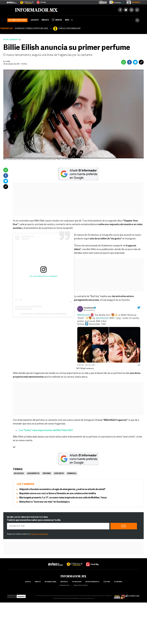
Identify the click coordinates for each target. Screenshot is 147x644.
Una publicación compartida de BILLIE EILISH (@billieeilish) (43, 314)
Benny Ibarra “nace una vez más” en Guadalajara (45, 502)
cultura (107, 582)
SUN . (9, 62)
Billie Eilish (19, 474)
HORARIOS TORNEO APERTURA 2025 (31, 29)
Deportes (64, 582)
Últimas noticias (17, 20)
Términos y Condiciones (39, 534)
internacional (51, 582)
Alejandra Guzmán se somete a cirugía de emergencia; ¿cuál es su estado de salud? (62, 489)
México (45, 20)
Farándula (72, 474)
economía (118, 582)
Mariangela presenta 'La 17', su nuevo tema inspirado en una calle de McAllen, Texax (63, 498)
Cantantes (59, 474)
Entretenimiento (11, 40)
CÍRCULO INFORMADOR (69, 29)
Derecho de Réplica (72, 599)
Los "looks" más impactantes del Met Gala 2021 (46, 430)
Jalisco (35, 20)
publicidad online (81, 586)
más (69, 20)
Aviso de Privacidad (59, 599)
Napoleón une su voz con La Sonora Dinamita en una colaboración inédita (58, 494)
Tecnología (77, 582)
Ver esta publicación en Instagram (43, 276)
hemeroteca (64, 586)
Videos (57, 20)
